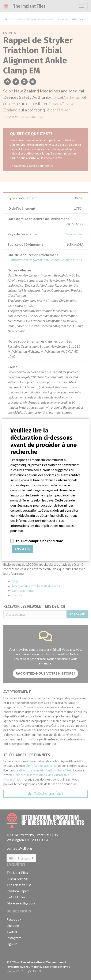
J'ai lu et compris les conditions (39, 541)
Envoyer (23, 549)
